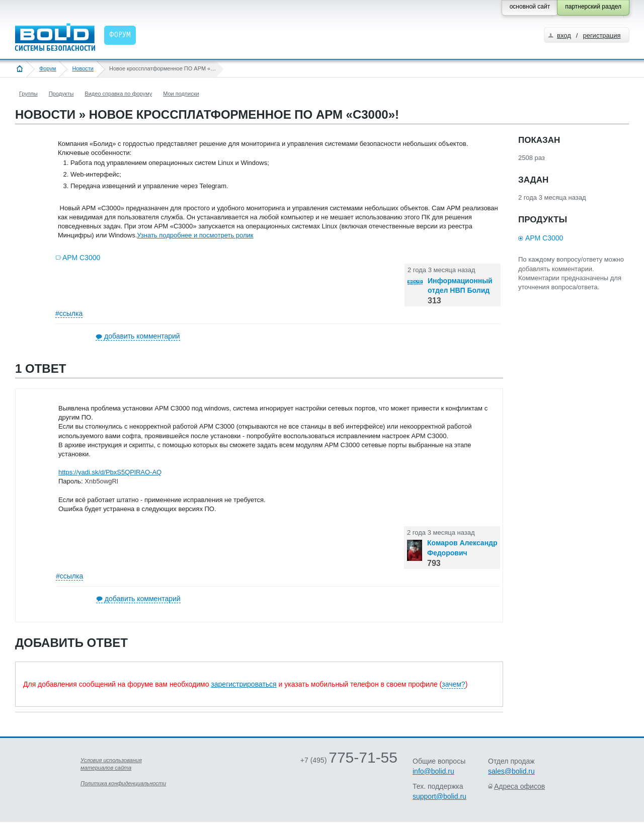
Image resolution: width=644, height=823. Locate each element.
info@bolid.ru (433, 771)
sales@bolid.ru (511, 771)
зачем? (453, 684)
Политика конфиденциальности (123, 783)
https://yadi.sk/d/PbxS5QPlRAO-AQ (110, 472)
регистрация (601, 35)
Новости (83, 68)
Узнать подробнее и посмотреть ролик (195, 235)
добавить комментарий (142, 336)
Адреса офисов (519, 786)
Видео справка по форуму (118, 94)
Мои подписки (181, 94)
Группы (28, 94)
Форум (48, 68)
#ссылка (69, 313)
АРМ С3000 (81, 258)
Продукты (61, 94)
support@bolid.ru (439, 796)
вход (564, 35)
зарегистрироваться (244, 684)
